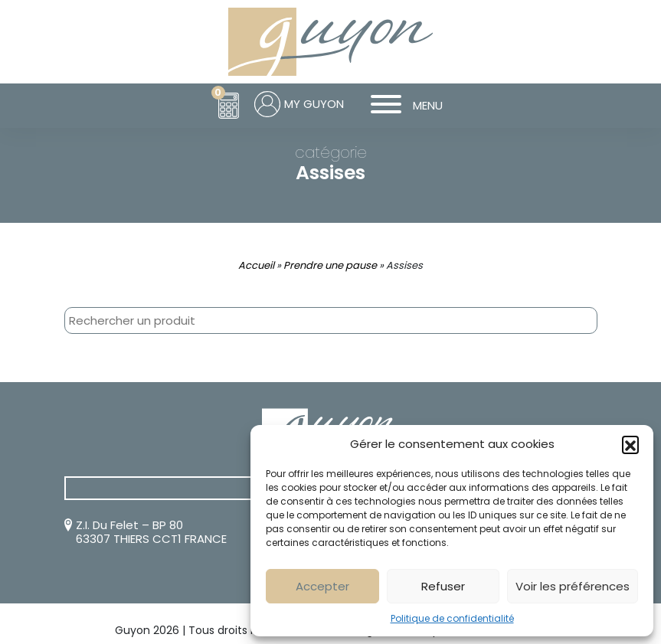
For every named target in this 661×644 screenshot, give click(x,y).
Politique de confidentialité (452, 618)
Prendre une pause (330, 265)
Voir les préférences (573, 586)
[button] (630, 444)
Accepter (322, 586)
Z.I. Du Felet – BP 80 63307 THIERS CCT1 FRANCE (151, 532)
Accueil (256, 265)
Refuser (443, 586)
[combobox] (331, 320)
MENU (401, 106)
